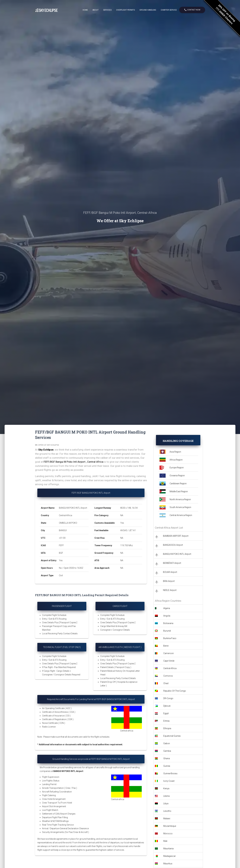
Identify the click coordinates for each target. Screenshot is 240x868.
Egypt (166, 713)
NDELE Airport (170, 590)
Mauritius (168, 864)
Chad (166, 683)
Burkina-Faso (170, 638)
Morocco (168, 834)
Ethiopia (167, 728)
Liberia (166, 796)
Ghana (167, 758)
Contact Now (192, 10)
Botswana (168, 623)
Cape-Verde (169, 661)
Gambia (167, 751)
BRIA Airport (169, 581)
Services (107, 10)
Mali (165, 841)
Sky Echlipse (46, 450)
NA (122, 515)
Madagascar (170, 856)
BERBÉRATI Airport (172, 563)
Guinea (167, 766)
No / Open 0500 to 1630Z (71, 568)
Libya (166, 803)
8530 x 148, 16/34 (129, 508)
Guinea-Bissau (170, 773)
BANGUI (63, 530)
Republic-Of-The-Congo (175, 691)
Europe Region (177, 468)
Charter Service (169, 10)
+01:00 (62, 538)
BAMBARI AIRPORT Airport (176, 536)
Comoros (168, 676)
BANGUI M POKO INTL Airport (73, 508)
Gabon (167, 743)
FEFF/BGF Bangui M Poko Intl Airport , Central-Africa (73, 462)
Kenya (166, 788)
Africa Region (176, 460)
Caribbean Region (178, 483)
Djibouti (167, 706)
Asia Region (175, 452)
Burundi (167, 631)
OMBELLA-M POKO (68, 523)
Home (85, 10)
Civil (61, 575)
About (96, 10)
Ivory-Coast (169, 781)
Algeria (167, 608)
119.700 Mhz (127, 545)
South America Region (180, 507)
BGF (61, 553)
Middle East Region (179, 491)
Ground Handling (148, 10)
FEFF (61, 545)
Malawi (167, 819)
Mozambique (170, 826)
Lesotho (167, 811)
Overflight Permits (126, 10)
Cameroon (169, 653)
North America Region (180, 499)
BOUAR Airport (170, 572)
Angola (167, 616)
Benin (166, 646)
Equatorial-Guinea (172, 736)
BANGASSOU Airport (173, 545)
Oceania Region (177, 476)
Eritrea (166, 721)
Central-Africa (66, 515)
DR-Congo (168, 698)
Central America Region (181, 515)
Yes (61, 560)
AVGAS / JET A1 (128, 530)
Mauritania (168, 849)
